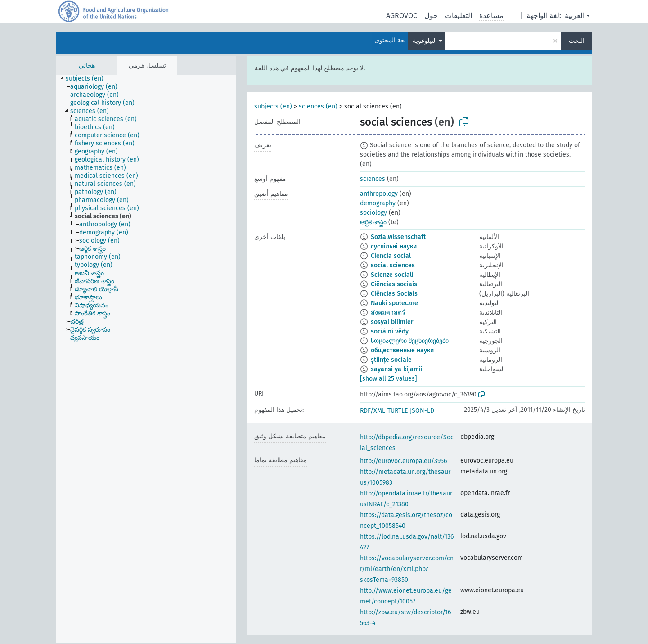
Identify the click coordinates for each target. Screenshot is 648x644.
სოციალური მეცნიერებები (410, 341)
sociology (373, 213)
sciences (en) (318, 106)
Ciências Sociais (394, 294)
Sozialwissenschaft (398, 237)
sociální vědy (390, 331)
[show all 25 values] (389, 379)
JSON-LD (422, 411)
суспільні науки (394, 246)
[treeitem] (88, 79)
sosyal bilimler (392, 322)
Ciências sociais (394, 284)
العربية (575, 16)
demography (378, 203)
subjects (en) (273, 106)
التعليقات (459, 16)
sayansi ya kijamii (397, 369)
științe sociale (391, 360)
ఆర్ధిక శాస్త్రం (373, 222)
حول (431, 16)
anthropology (379, 194)
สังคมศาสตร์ (388, 313)
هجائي (87, 65)
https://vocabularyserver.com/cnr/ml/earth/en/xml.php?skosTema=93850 (407, 569)
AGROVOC (402, 16)
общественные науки (402, 350)
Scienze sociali (392, 275)
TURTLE (398, 411)
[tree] (146, 359)
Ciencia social (391, 256)
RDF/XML (373, 411)
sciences (373, 179)
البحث (577, 41)
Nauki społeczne (394, 303)
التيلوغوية (425, 41)
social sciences (393, 265)
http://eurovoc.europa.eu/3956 (403, 461)
